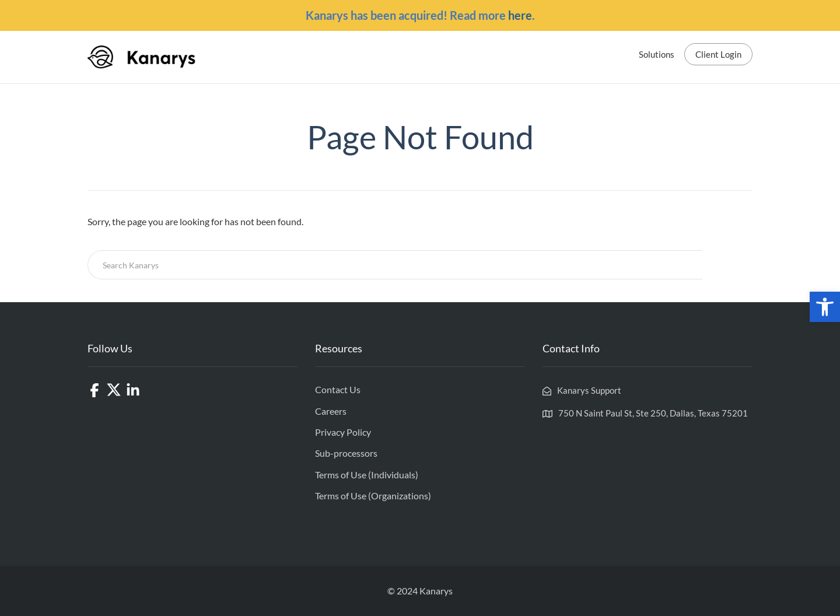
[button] (825, 307)
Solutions (657, 54)
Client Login (718, 54)
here (520, 15)
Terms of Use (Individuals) (367, 475)
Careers (331, 411)
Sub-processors (346, 453)
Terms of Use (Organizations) (373, 496)
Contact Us (338, 389)
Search (727, 265)
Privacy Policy (343, 432)
